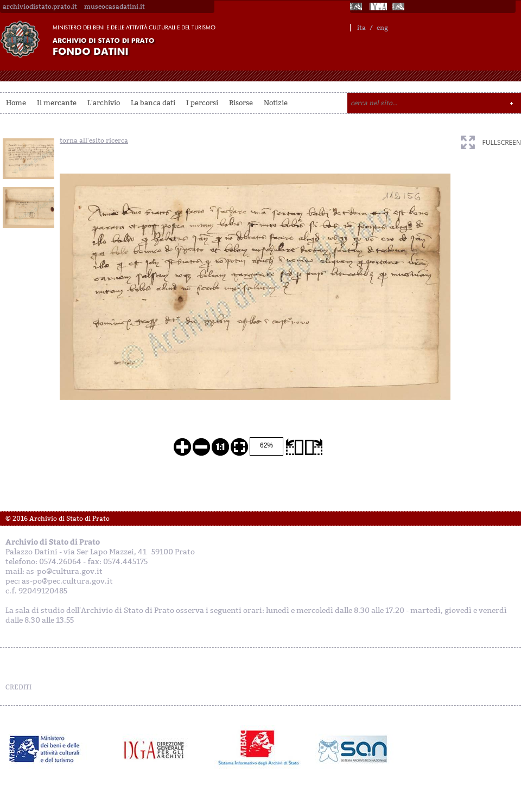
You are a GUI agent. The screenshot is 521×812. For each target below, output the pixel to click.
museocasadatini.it (115, 7)
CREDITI (18, 687)
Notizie (276, 103)
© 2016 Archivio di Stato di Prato (58, 519)
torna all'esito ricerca (94, 140)
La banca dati (153, 103)
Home (16, 103)
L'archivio (104, 103)
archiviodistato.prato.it (40, 7)
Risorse (241, 103)
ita (361, 28)
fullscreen (502, 142)
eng (382, 28)
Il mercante (57, 103)
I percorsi (202, 103)
